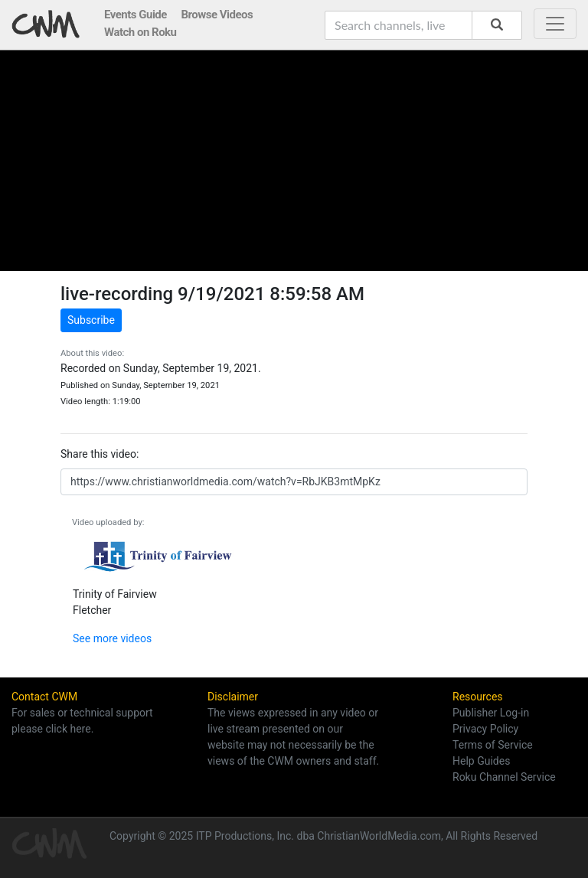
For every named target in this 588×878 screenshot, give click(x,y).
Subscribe (91, 320)
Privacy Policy (485, 729)
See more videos (112, 638)
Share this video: (100, 454)
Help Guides (481, 761)
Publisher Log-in (491, 713)
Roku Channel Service (504, 777)
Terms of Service (493, 745)
